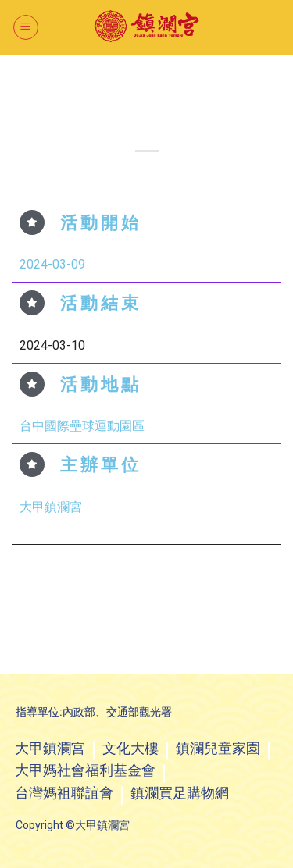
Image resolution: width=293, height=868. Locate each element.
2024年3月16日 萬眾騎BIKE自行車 (218, 573)
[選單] (26, 27)
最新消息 (127, 82)
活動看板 (166, 82)
